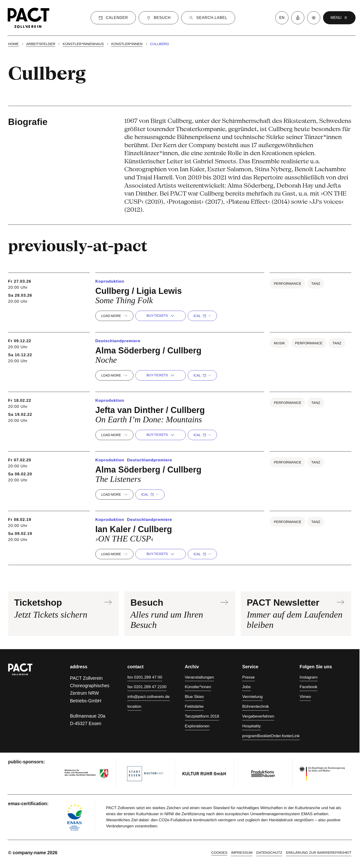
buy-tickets (160, 316)
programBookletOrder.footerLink (271, 736)
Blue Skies (194, 697)
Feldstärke (194, 706)
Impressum (242, 852)
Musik (279, 343)
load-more (114, 316)
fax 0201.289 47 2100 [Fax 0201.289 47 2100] (147, 687)
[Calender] (113, 18)
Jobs (246, 687)
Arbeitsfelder (41, 44)
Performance (288, 283)
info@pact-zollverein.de (149, 697)
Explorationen (197, 726)
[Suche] (208, 18)
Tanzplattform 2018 (202, 716)
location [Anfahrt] (134, 706)
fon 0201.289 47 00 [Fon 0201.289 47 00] (145, 677)
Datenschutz (269, 852)
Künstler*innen (127, 44)
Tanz (316, 283)
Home (13, 44)
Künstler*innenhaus (83, 44)
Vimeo (305, 697)
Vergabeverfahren (258, 716)
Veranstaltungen (199, 677)
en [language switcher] (282, 18)
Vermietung (252, 697)
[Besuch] (158, 18)
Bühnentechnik (255, 706)
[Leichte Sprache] (298, 18)
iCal (202, 316)
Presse (248, 677)
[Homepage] (29, 18)
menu (339, 18)
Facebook (309, 687)
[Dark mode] (314, 18)
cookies (219, 852)
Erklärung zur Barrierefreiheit (319, 852)
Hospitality (252, 726)
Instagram (309, 677)
